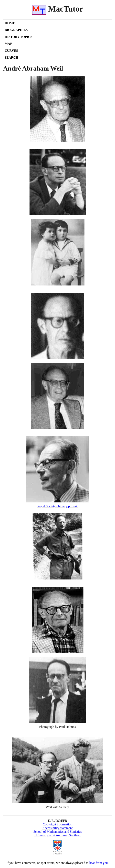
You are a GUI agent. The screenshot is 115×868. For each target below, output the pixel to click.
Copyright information (57, 824)
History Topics (18, 37)
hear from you (99, 863)
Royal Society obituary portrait (57, 506)
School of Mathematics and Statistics (57, 832)
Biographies (16, 30)
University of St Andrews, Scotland (57, 835)
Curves (11, 51)
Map (8, 44)
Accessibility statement (57, 828)
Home (10, 23)
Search (11, 57)
